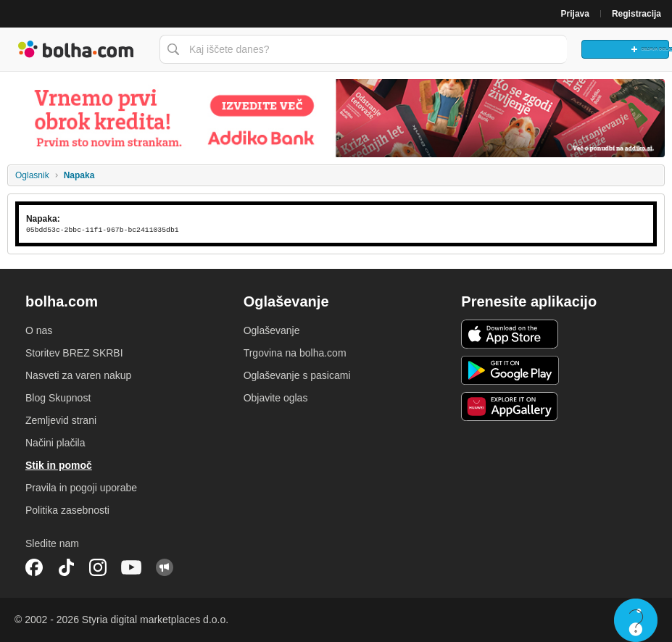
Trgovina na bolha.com (295, 353)
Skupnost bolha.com (165, 567)
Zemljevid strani (61, 420)
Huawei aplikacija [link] (510, 407)
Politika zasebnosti (67, 510)
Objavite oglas (276, 398)
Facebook (34, 567)
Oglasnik (32, 175)
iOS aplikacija (510, 334)
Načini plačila (55, 443)
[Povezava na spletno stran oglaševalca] (336, 118)
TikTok (66, 567)
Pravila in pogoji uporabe (81, 488)
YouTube (131, 567)
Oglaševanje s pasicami (297, 375)
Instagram (98, 567)
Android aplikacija (510, 370)
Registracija (636, 14)
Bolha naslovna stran (76, 49)
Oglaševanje (272, 330)
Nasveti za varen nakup (78, 375)
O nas (39, 330)
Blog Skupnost (58, 398)
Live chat (636, 620)
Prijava (575, 14)
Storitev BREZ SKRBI (74, 353)
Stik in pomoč (59, 465)
